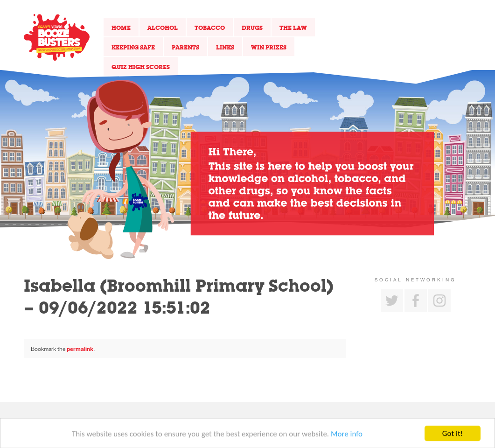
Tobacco (210, 28)
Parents (185, 47)
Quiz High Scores (141, 67)
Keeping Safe (133, 47)
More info (347, 436)
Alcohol (163, 28)
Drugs (252, 28)
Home (121, 28)
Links (225, 47)
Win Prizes (269, 47)
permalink (80, 349)
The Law (293, 28)
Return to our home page (57, 37)
